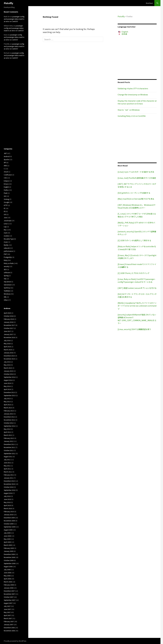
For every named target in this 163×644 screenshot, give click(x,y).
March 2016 (8, 350)
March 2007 (8, 618)
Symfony (7, 288)
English (125, 32)
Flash (6, 193)
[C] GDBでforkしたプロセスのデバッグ (134, 273)
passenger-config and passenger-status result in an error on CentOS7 (14, 19)
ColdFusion (8, 175)
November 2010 (9, 484)
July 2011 (7, 460)
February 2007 (9, 621)
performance (8, 251)
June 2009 (7, 536)
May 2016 (7, 343)
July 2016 (7, 340)
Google (6, 202)
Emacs (6, 184)
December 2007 (9, 591)
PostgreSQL (8, 257)
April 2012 (7, 432)
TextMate (7, 291)
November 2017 (9, 325)
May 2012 (7, 429)
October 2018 (9, 316)
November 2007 (9, 594)
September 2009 (10, 527)
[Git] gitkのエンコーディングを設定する (134, 193)
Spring (6, 275)
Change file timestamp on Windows (133, 95)
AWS (5, 166)
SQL (5, 279)
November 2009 (9, 521)
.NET (5, 153)
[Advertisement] (137, 57)
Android (7, 156)
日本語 (124, 34)
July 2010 (7, 496)
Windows (7, 294)
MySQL (6, 245)
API (5, 162)
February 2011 (9, 475)
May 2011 (7, 466)
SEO (5, 269)
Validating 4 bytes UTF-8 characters (133, 88)
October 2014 (9, 374)
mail (5, 233)
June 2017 (7, 331)
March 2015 (8, 368)
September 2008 (10, 563)
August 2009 (8, 530)
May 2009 (7, 539)
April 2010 (7, 505)
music (6, 242)
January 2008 (9, 588)
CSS (5, 178)
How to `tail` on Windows (129, 110)
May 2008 (7, 576)
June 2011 (7, 463)
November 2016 (9, 337)
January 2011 (9, 478)
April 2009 (7, 542)
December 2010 (9, 481)
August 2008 (8, 566)
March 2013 (8, 408)
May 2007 (7, 612)
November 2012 (9, 420)
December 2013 (9, 392)
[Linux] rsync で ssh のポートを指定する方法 (136, 172)
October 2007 (9, 597)
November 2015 (9, 359)
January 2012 (9, 441)
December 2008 (9, 554)
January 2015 (9, 371)
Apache (6, 159)
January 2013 (9, 414)
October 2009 (9, 524)
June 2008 (7, 573)
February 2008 (9, 585)
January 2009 (9, 551)
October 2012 (9, 423)
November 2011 (9, 447)
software (7, 272)
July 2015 (7, 362)
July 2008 (7, 569)
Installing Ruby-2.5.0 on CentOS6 (132, 116)
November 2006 (9, 631)
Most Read (149, 3)
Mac (5, 230)
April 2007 (7, 615)
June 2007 (7, 609)
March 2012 (8, 435)
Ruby (6, 260)
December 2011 (9, 444)
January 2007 (9, 624)
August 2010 (8, 493)
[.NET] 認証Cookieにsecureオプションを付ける (137, 288)
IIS (5, 211)
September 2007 (10, 600)
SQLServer (7, 282)
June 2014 (7, 383)
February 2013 (9, 411)
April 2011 (7, 469)
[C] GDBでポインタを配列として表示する (134, 240)
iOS (5, 214)
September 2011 (10, 453)
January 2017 (9, 334)
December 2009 (9, 518)
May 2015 (7, 365)
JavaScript (8, 220)
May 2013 (7, 401)
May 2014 (7, 386)
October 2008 (9, 560)
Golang (6, 199)
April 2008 (7, 579)
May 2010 (7, 502)
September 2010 (10, 490)
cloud (6, 172)
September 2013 (10, 395)
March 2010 (8, 508)
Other (6, 300)
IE (4, 208)
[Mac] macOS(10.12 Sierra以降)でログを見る (136, 199)
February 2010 (9, 511)
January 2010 (9, 514)
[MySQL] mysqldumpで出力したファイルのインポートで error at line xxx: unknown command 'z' (137, 306)
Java (5, 217)
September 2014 (10, 377)
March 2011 (8, 472)
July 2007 (7, 606)
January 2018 (9, 322)
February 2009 (9, 548)
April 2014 (7, 389)
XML (5, 297)
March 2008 (8, 582)
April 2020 (7, 313)
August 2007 (8, 603)
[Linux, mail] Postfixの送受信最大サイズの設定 (137, 178)
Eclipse (6, 181)
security (6, 266)
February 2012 (9, 438)
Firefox (6, 190)
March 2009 (8, 545)
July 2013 (7, 398)
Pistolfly (8, 3)
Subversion (8, 285)
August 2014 (8, 380)
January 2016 (9, 353)
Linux (6, 224)
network (7, 248)
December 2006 (9, 628)
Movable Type (9, 239)
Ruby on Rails (9, 263)
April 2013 (7, 405)
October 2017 (9, 328)
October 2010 (9, 487)
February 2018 (9, 319)
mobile (6, 236)
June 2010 (7, 499)
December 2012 (9, 417)
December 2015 (9, 356)
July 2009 (7, 533)
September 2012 (10, 426)
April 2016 (7, 346)
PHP (5, 254)
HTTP (6, 205)
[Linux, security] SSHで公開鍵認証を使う (134, 329)
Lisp (5, 227)
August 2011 (8, 456)
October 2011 (9, 450)
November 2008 (9, 557)
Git (5, 196)
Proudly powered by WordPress (15, 641)
